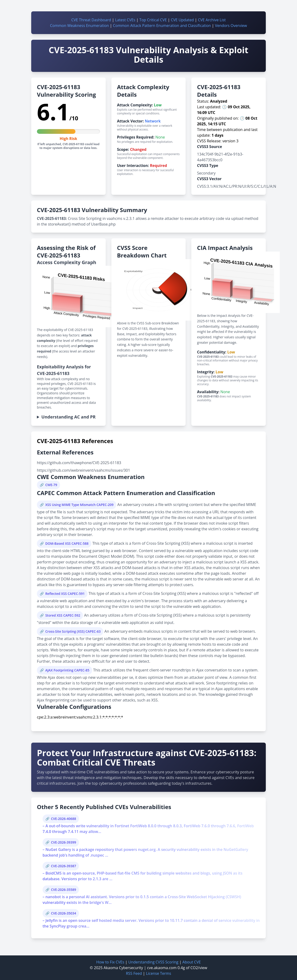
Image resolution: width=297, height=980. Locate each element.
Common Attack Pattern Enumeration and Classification (162, 26)
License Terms (158, 973)
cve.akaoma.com (162, 968)
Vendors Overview (231, 26)
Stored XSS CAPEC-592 (63, 615)
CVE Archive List (212, 20)
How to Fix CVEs (110, 962)
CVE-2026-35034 (63, 913)
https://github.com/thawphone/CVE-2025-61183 (79, 463)
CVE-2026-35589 (63, 890)
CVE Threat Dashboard (91, 20)
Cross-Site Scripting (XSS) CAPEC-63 (73, 631)
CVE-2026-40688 (63, 819)
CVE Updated (182, 20)
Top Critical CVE (153, 20)
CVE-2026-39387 (63, 866)
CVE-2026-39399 (63, 842)
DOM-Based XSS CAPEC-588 (67, 543)
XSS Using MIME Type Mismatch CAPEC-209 (79, 505)
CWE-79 (51, 485)
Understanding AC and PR (68, 417)
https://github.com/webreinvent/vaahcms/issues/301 (83, 470)
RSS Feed (134, 973)
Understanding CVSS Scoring (153, 962)
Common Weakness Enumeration (80, 26)
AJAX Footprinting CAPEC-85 (67, 670)
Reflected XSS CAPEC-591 (65, 594)
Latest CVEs (125, 20)
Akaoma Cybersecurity (123, 968)
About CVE (192, 962)
